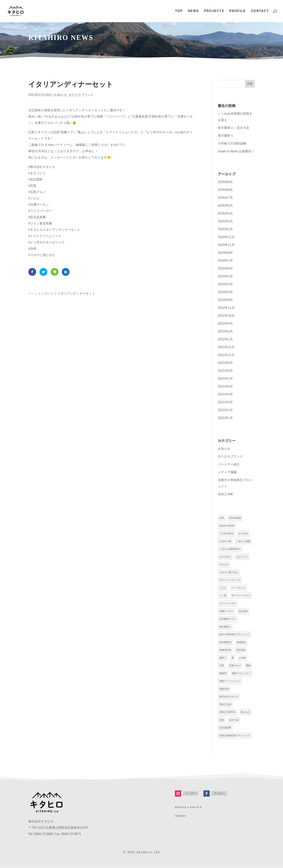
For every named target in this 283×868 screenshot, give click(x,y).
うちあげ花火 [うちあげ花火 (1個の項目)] (226, 534)
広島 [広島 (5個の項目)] (222, 667)
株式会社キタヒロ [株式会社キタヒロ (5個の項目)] (229, 699)
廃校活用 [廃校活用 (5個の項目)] (224, 691)
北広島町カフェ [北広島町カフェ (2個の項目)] (228, 620)
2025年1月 (225, 229)
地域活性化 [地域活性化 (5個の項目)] (225, 652)
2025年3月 (225, 221)
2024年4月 (225, 284)
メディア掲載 (227, 472)
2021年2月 (225, 410)
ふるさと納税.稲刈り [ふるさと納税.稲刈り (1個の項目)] (230, 550)
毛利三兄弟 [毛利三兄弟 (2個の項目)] (225, 707)
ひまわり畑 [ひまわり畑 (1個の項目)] (225, 542)
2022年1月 (225, 339)
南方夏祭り (226, 136)
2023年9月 (225, 292)
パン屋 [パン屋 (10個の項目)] (223, 597)
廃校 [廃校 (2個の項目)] (248, 667)
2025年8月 (225, 190)
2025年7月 (225, 198)
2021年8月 (225, 371)
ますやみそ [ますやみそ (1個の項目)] (225, 557)
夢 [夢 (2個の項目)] (233, 660)
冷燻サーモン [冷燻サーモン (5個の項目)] (226, 612)
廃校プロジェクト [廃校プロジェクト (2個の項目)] (241, 675)
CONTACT (260, 11)
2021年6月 (225, 386)
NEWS (193, 11)
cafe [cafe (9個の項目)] (222, 518)
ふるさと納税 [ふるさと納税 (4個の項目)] (243, 542)
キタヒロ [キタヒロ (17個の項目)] (224, 565)
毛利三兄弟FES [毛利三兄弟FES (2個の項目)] (227, 715)
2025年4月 (225, 213)
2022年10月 (226, 316)
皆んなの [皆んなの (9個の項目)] (245, 715)
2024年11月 (226, 245)
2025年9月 (225, 182)
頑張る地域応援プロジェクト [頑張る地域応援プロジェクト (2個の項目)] (235, 738)
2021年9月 (225, 363)
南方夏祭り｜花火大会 (233, 128)
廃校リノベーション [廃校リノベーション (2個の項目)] (230, 683)
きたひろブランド (81, 95)
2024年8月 (225, 253)
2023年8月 (225, 300)
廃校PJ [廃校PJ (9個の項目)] (223, 675)
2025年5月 (225, 206)
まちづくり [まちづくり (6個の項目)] (242, 557)
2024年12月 (226, 237)
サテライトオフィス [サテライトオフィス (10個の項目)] (230, 581)
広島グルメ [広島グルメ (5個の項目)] (235, 667)
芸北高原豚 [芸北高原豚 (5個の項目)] (225, 730)
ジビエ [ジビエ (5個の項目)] (223, 589)
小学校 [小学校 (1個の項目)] (242, 660)
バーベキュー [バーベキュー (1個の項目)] (239, 589)
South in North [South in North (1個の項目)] (227, 526)
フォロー (191, 796)
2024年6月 (225, 268)
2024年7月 (225, 261)
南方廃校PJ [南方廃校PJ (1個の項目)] (225, 644)
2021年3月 (225, 402)
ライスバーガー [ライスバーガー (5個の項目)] (228, 605)
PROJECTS (214, 11)
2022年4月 (225, 324)
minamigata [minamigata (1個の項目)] (235, 518)
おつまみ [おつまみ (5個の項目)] (243, 534)
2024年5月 (225, 276)
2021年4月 (225, 394)
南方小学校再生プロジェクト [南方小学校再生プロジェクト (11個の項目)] (235, 636)
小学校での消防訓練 (232, 143)
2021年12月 (226, 347)
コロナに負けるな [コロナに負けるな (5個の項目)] (229, 573)
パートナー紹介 (229, 464)
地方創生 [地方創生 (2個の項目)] (241, 652)
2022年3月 (225, 331)
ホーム (33, 293)
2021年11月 (226, 355)
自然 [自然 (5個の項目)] (222, 723)
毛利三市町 (226, 494)
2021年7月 (225, 379)
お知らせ (61, 95)
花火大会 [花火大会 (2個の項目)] (234, 723)
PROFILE (238, 11)
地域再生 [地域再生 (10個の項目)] (241, 644)
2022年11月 (226, 308)
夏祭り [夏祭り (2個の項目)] (223, 660)
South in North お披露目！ (236, 151)
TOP (179, 11)
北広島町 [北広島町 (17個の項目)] (243, 612)
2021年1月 (225, 418)
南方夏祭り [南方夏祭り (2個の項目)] (225, 628)
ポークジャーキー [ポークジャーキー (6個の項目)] (241, 597)
